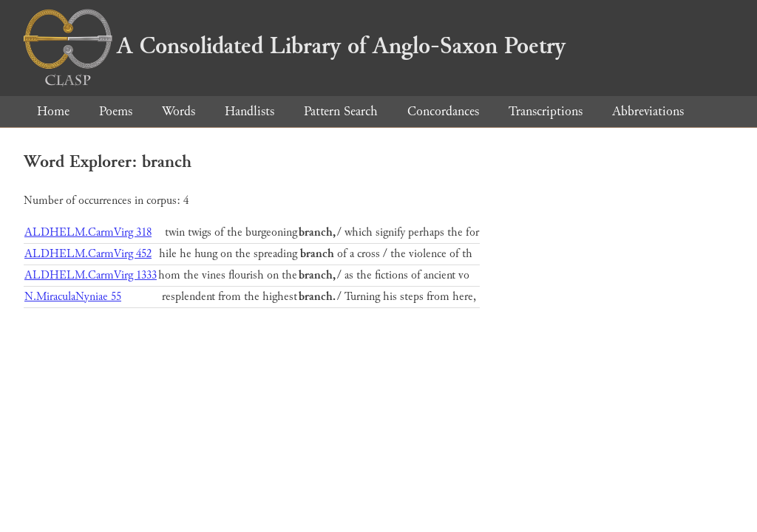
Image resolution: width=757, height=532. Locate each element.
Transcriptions (546, 111)
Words (179, 111)
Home (53, 111)
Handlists (249, 111)
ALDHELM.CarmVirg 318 (88, 232)
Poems (116, 111)
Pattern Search (341, 111)
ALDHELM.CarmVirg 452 (88, 254)
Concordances (443, 111)
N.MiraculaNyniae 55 (73, 297)
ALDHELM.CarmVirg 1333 (91, 275)
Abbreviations (648, 111)
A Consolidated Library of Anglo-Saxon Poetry (295, 46)
